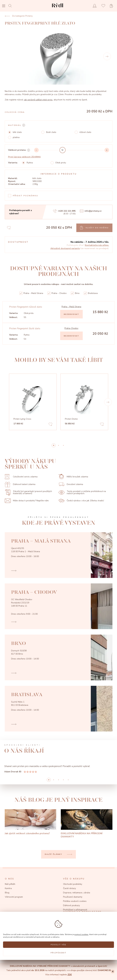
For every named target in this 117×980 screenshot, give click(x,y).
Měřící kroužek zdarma (73, 477)
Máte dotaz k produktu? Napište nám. (27, 501)
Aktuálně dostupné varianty (65, 248)
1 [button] (58, 445)
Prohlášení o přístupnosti (75, 910)
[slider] (63, 150)
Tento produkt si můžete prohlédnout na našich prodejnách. (82, 492)
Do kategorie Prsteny (19, 16)
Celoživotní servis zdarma (21, 477)
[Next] (107, 56)
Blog (7, 893)
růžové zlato (85, 132)
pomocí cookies (81, 934)
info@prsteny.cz (91, 211)
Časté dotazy (69, 888)
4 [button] (68, 780)
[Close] (113, 971)
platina (16, 137)
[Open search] (11, 6)
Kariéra (8, 888)
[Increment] (107, 150)
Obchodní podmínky (73, 884)
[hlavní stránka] (58, 8)
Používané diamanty (73, 897)
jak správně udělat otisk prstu (38, 100)
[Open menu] (4, 6)
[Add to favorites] (50, 425)
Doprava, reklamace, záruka (77, 893)
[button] (108, 402)
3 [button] (63, 780)
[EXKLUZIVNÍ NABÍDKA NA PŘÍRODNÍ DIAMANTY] (87, 824)
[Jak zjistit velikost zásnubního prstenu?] (31, 822)
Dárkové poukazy (71, 905)
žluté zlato (51, 132)
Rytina (30, 163)
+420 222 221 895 (64, 211)
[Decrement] (36, 150)
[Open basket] (112, 6)
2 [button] (63, 445)
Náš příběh (10, 884)
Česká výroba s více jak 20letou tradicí (81, 501)
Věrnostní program (14, 897)
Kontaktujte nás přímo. (97, 245)
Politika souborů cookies (75, 901)
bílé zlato (17, 132)
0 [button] (54, 445)
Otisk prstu (61, 163)
